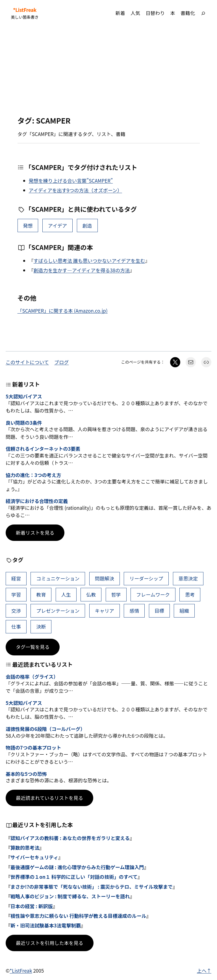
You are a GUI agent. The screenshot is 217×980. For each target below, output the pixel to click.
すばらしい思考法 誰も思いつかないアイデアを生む (89, 261)
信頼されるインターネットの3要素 (43, 449)
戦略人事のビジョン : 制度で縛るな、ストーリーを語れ (70, 896)
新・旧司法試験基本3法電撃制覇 (46, 925)
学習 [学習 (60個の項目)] (16, 594)
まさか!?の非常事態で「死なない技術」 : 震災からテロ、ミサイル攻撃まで (92, 887)
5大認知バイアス (24, 396)
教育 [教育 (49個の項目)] (41, 594)
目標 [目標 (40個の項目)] (159, 611)
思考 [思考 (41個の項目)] (190, 594)
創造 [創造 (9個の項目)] (87, 225)
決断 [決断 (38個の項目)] (41, 626)
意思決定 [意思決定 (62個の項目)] (188, 578)
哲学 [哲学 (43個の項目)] (116, 594)
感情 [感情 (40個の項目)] (134, 611)
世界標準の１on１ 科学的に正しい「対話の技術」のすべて (74, 877)
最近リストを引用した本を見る (50, 943)
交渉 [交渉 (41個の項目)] (16, 611)
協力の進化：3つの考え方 (33, 475)
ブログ (61, 362)
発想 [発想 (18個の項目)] (28, 225)
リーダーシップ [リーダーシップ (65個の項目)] (146, 578)
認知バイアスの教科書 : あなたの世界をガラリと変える (70, 838)
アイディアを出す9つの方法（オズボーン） (75, 190)
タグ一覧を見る (33, 647)
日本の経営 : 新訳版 (32, 906)
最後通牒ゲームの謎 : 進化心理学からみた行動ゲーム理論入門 (77, 867)
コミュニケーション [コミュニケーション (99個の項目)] (58, 578)
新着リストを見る (35, 533)
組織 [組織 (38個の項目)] (184, 611)
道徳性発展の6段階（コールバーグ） (45, 729)
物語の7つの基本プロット (33, 748)
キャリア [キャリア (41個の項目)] (105, 611)
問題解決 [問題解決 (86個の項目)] (105, 578)
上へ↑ (204, 971)
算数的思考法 (25, 848)
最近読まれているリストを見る (49, 798)
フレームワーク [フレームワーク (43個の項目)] (153, 594)
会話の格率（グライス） (32, 677)
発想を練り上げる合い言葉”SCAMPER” (71, 181)
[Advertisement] (108, 71)
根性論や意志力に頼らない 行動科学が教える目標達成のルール (78, 916)
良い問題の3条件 (24, 423)
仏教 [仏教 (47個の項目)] (91, 594)
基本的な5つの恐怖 (26, 774)
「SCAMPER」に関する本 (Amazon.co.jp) (63, 311)
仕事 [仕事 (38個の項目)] (16, 626)
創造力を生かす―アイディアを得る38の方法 (82, 270)
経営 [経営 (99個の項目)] (16, 578)
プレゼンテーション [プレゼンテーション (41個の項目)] (58, 611)
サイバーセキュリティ (34, 857)
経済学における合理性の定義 (37, 501)
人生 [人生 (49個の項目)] (66, 594)
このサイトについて (27, 362)
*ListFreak (25, 10)
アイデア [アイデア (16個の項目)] (57, 225)
